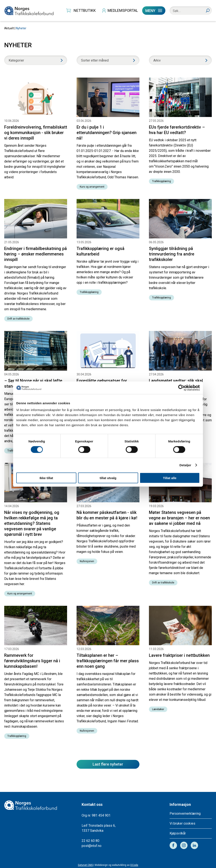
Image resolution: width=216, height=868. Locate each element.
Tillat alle (170, 478)
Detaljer (185, 465)
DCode (134, 865)
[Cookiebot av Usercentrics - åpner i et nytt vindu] (181, 388)
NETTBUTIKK (85, 10)
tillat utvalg (108, 478)
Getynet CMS (85, 865)
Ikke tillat (46, 478)
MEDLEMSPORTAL (123, 10)
